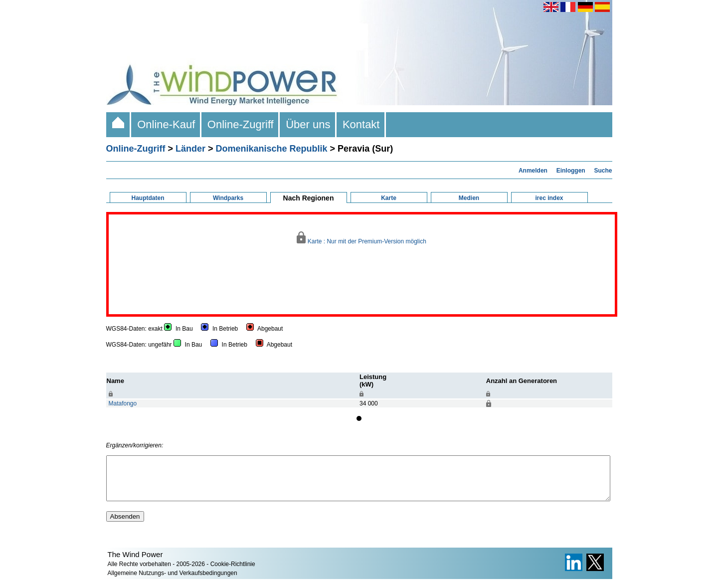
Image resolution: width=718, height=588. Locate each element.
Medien (469, 198)
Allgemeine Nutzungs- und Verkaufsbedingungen (173, 582)
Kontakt (361, 124)
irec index (549, 198)
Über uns (308, 124)
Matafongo (123, 403)
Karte (389, 198)
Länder (190, 149)
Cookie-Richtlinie (233, 573)
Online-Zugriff (241, 124)
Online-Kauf (166, 124)
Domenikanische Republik (272, 149)
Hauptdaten (148, 198)
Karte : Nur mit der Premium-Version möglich (361, 238)
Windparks (228, 198)
